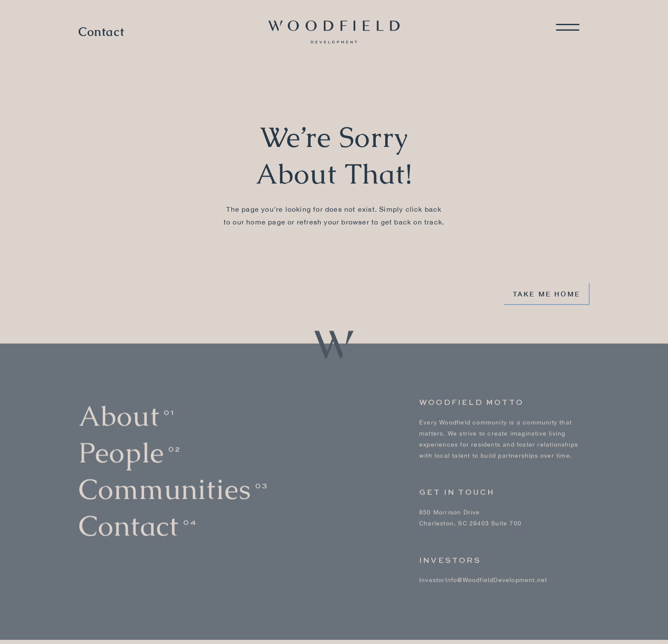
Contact (101, 32)
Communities (165, 482)
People (121, 446)
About (119, 409)
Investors (450, 553)
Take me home (547, 294)
